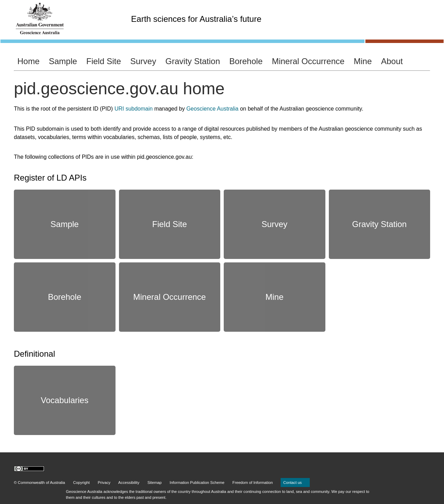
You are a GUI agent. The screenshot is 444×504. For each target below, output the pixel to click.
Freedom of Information (253, 483)
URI (119, 109)
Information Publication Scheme (197, 483)
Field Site (104, 61)
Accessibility (129, 483)
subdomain (139, 109)
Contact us (295, 483)
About (392, 61)
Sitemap (155, 483)
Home (28, 61)
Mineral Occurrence (308, 61)
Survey (143, 61)
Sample (63, 61)
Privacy (104, 483)
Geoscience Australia (212, 109)
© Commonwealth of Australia (40, 483)
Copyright (82, 483)
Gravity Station (193, 61)
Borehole (246, 61)
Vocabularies (65, 400)
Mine (363, 61)
